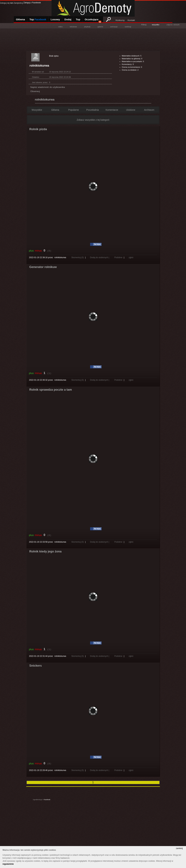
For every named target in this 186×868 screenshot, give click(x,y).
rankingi (128, 27)
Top (38, 19)
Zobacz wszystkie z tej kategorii (93, 120)
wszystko (156, 25)
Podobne (118, 257)
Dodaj (68, 19)
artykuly (87, 27)
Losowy (55, 19)
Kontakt (131, 20)
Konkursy (120, 20)
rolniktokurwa (45, 100)
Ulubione (131, 110)
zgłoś (131, 257)
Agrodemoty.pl (38, 800)
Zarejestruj (18, 3)
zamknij (179, 848)
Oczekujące (93, 21)
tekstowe (73, 27)
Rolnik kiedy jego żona (45, 551)
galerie (100, 27)
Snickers (35, 666)
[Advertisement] (93, 39)
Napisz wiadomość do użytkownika (48, 87)
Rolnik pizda (38, 129)
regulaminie (8, 864)
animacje (114, 27)
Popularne (73, 110)
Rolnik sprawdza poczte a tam (51, 390)
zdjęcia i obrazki (173, 25)
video (60, 27)
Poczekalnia (93, 110)
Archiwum (149, 110)
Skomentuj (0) (78, 257)
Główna (20, 19)
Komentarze (112, 110)
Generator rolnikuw (43, 267)
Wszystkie (37, 110)
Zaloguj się (5, 3)
